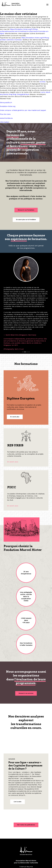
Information (5, 122)
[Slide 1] (23, 321)
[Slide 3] (27, 321)
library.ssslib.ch (6, 102)
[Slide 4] (29, 321)
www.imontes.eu (6, 118)
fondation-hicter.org (8, 106)
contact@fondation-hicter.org (26, 847)
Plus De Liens (5, 114)
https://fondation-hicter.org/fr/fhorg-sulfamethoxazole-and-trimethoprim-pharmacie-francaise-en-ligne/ (24, 31)
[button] (47, 5)
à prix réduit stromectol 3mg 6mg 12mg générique (25, 93)
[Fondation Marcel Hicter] (11, 4)
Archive (42, 82)
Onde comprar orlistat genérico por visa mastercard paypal (23, 110)
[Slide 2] (25, 321)
